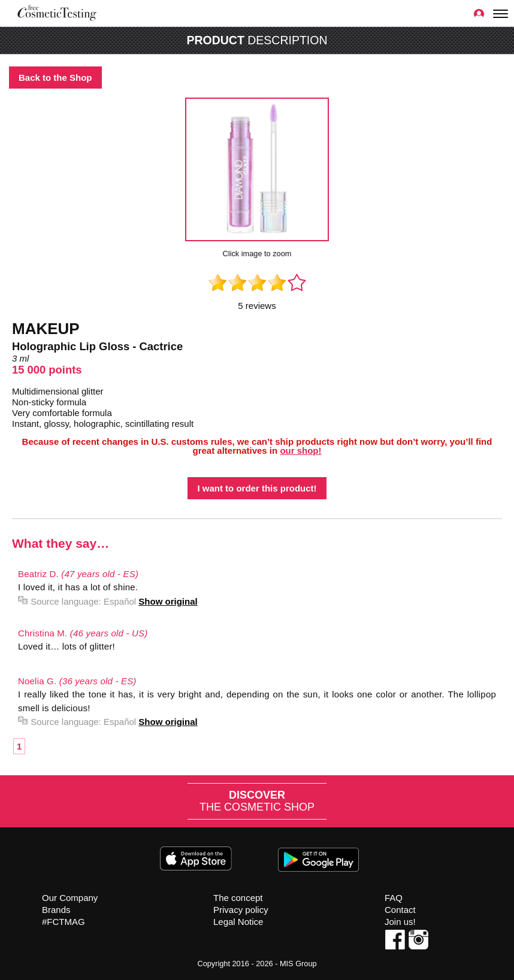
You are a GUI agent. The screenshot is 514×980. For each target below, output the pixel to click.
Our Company (70, 898)
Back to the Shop (55, 78)
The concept (238, 898)
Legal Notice (238, 922)
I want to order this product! (257, 488)
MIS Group (298, 964)
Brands (56, 910)
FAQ (394, 898)
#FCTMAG (64, 922)
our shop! (300, 450)
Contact (400, 910)
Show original (168, 601)
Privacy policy (241, 910)
